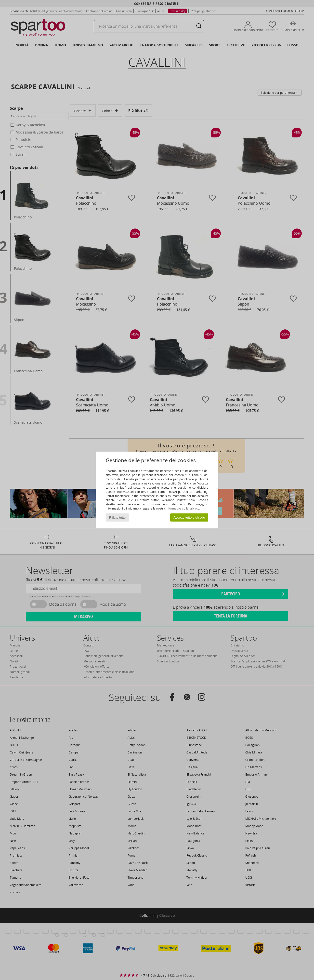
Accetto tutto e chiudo (189, 517)
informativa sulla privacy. (183, 508)
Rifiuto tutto (117, 517)
